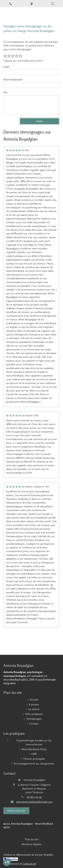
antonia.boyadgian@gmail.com (34, 802)
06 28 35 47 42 (34, 797)
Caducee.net (29, 864)
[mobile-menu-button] (52, 4)
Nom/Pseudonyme (13, 80)
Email (6, 67)
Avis (5, 92)
